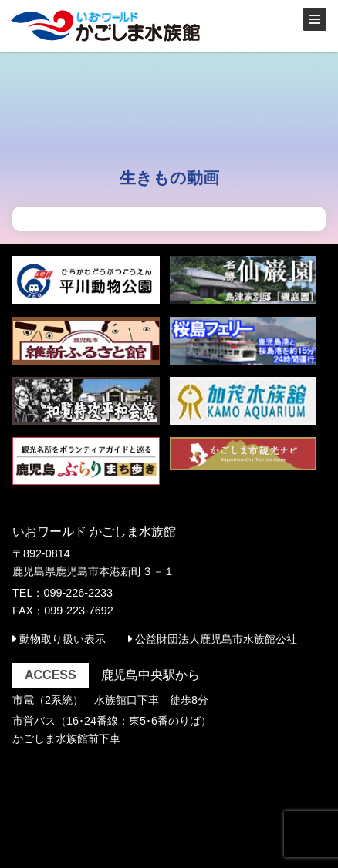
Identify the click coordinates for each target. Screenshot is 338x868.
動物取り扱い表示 (63, 639)
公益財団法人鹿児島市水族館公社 (216, 639)
